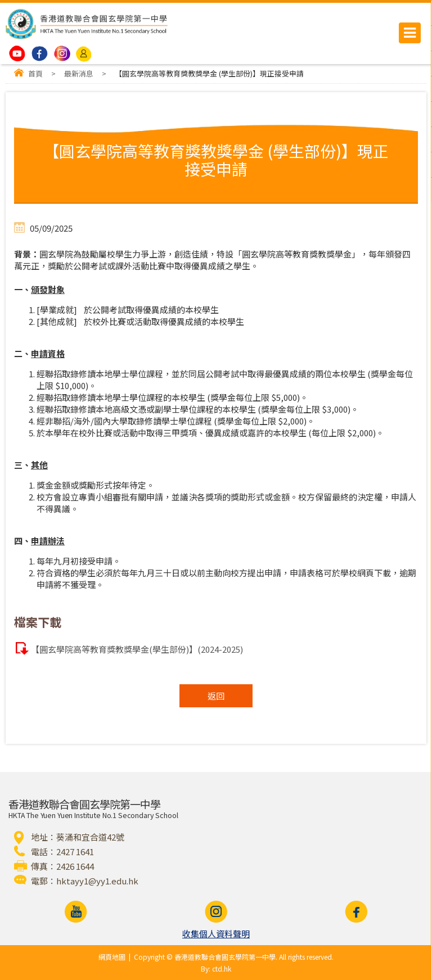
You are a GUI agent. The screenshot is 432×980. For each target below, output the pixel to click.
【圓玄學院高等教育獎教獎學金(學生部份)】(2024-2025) (137, 649)
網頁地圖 (112, 957)
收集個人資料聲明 (216, 934)
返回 (216, 696)
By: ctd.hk (216, 968)
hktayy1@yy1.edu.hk (97, 881)
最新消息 (79, 73)
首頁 (35, 73)
